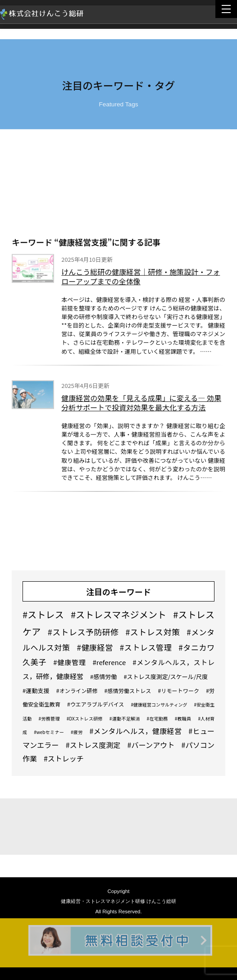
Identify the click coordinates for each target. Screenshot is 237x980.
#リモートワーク (178, 691)
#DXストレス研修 (85, 718)
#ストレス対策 (153, 632)
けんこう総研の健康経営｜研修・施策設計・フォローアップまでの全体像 (141, 278)
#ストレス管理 (146, 647)
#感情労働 (103, 677)
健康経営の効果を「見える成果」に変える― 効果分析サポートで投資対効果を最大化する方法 (141, 404)
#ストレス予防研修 (83, 632)
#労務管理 (49, 718)
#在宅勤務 (157, 718)
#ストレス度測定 (93, 745)
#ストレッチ (64, 758)
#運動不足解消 (125, 718)
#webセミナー (49, 732)
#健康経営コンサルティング (159, 704)
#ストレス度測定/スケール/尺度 (166, 677)
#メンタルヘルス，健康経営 (135, 731)
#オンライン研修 (77, 691)
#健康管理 (69, 662)
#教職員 (183, 718)
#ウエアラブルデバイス (96, 704)
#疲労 (77, 732)
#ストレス (43, 614)
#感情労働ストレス (128, 691)
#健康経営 (95, 647)
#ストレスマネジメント (118, 614)
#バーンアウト (151, 745)
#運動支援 (36, 691)
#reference (109, 662)
